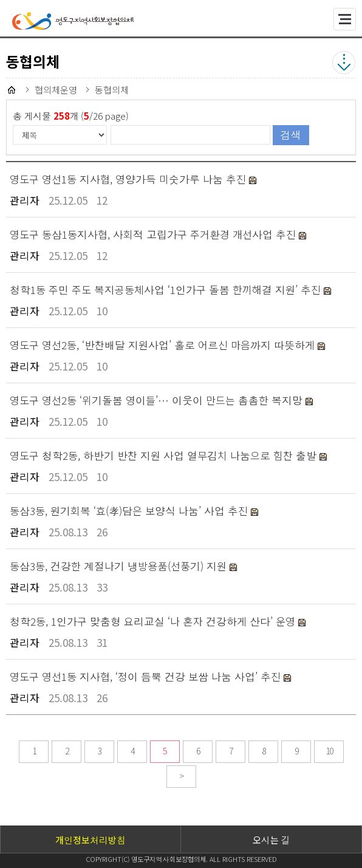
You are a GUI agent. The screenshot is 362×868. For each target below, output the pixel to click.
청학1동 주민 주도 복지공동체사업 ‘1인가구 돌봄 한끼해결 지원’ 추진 (167, 289)
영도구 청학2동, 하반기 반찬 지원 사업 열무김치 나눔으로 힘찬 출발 (165, 455)
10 (329, 751)
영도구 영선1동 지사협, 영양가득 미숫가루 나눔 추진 (129, 179)
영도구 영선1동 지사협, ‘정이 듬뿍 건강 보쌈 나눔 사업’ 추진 (147, 676)
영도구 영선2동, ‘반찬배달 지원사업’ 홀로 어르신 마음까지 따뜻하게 (164, 345)
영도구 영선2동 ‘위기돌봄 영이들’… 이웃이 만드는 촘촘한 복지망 (158, 400)
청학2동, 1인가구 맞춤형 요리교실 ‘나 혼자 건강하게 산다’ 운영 (154, 621)
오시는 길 (271, 840)
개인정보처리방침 (90, 840)
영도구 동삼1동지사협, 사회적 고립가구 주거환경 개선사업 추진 (154, 234)
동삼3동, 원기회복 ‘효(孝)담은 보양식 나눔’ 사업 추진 (130, 511)
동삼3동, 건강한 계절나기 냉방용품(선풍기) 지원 (120, 566)
